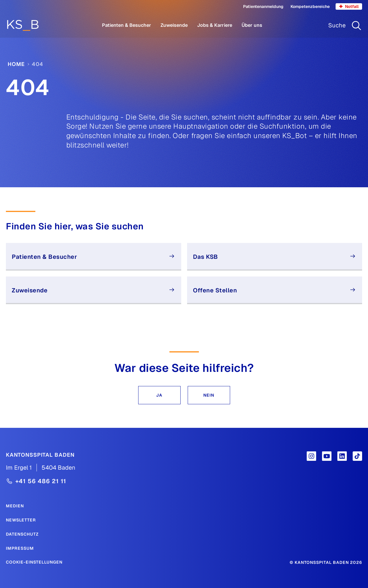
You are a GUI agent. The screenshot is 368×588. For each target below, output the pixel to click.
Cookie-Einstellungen (34, 562)
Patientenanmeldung (263, 6)
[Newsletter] (21, 520)
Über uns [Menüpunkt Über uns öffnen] (252, 25)
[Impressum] (20, 548)
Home (16, 64)
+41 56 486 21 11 (41, 481)
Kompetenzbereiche (310, 6)
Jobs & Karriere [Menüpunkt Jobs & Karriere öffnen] (215, 25)
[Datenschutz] (22, 534)
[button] (159, 395)
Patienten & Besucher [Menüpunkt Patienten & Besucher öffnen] (127, 25)
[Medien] (15, 506)
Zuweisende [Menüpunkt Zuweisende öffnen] (174, 25)
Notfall (349, 6)
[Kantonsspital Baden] (40, 455)
